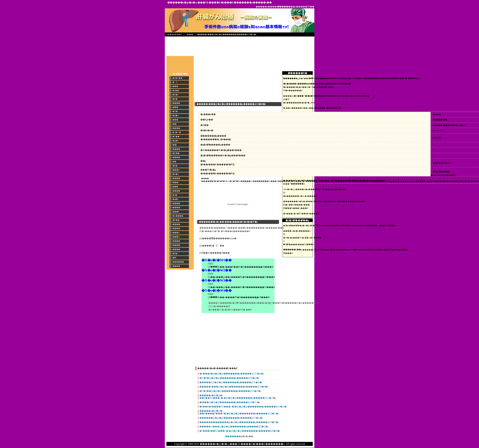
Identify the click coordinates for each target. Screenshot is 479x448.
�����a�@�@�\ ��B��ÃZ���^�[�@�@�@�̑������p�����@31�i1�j (238, 397)
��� (175, 86)
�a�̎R (175, 199)
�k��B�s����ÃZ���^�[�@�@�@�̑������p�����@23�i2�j (243, 407)
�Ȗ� (175, 111)
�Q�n (176, 116)
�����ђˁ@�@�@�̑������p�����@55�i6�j (231, 382)
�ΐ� (175, 145)
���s (176, 182)
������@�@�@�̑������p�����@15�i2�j (231, 418)
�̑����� (232, 436)
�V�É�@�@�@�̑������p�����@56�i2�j (229, 378)
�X (175, 82)
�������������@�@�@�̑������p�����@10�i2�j (239, 422)
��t (175, 124)
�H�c (175, 95)
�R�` (175, 99)
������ (178, 262)
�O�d (176, 174)
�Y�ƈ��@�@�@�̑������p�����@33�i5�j (230, 391)
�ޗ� (175, 195)
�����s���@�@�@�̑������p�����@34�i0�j (234, 387)
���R (176, 212)
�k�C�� (177, 78)
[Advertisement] (240, 45)
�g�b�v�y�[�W (175, 34)
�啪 (174, 258)
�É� (175, 166)
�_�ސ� (177, 132)
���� (190, 34)
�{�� (176, 91)
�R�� (176, 153)
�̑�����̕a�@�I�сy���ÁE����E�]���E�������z (210, 2)
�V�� (176, 136)
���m (176, 170)
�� (174, 162)
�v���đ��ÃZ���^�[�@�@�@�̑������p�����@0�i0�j (240, 431)
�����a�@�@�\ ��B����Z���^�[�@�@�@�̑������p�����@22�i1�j (239, 412)
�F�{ (175, 253)
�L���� (178, 216)
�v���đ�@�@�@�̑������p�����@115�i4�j (232, 374)
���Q (176, 233)
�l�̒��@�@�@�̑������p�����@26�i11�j (230, 402)
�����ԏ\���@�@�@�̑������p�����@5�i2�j (234, 427)
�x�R (175, 141)
